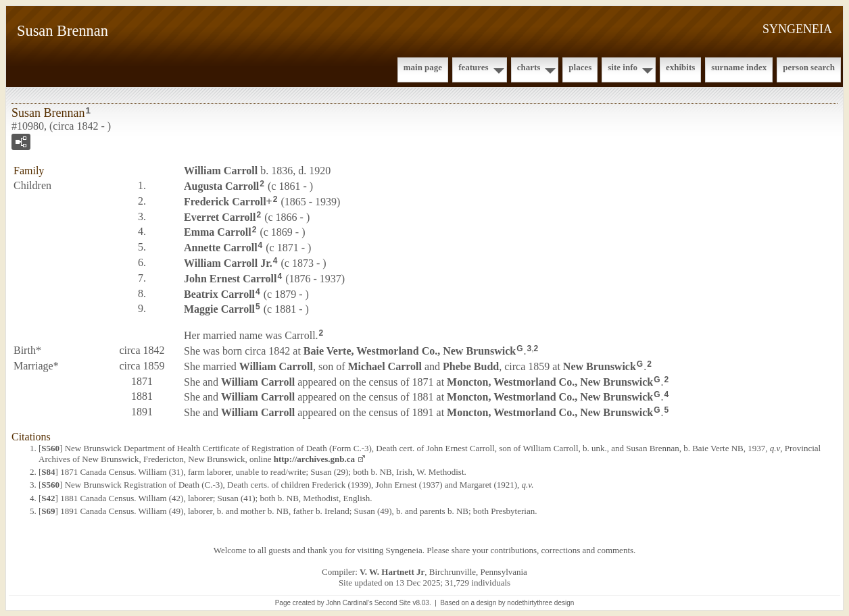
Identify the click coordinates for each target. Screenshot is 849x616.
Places (580, 67)
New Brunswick (600, 366)
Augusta (221, 186)
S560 (50, 448)
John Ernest (230, 279)
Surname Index (739, 67)
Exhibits (680, 67)
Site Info (623, 67)
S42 (48, 498)
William (221, 171)
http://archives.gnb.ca (314, 459)
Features (474, 67)
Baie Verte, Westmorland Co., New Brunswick (410, 351)
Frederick (225, 202)
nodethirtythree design (540, 603)
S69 (48, 511)
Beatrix (219, 293)
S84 (48, 472)
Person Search (809, 67)
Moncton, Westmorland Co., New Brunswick (550, 381)
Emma (218, 232)
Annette (221, 248)
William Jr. (228, 263)
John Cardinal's (349, 603)
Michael (385, 366)
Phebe (471, 366)
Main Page (423, 67)
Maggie (219, 309)
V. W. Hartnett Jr (392, 572)
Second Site (393, 603)
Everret (220, 216)
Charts (529, 67)
